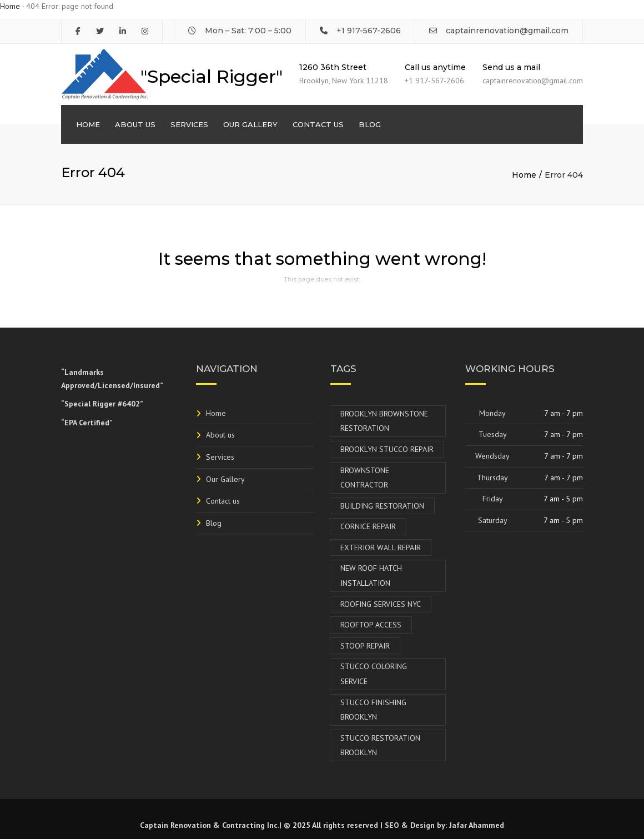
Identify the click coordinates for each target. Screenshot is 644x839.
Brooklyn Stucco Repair (387, 449)
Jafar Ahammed (477, 825)
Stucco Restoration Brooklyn (380, 745)
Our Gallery (250, 124)
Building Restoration (382, 506)
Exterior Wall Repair (381, 547)
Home (10, 6)
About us (135, 124)
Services (189, 124)
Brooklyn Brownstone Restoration (384, 421)
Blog (370, 124)
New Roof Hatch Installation (371, 576)
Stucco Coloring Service (374, 674)
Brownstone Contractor (365, 478)
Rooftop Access (371, 625)
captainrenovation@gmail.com (507, 31)
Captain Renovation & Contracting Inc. (210, 825)
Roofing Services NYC (381, 604)
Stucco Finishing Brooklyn (373, 710)
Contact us (318, 124)
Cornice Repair (368, 526)
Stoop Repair (365, 646)
